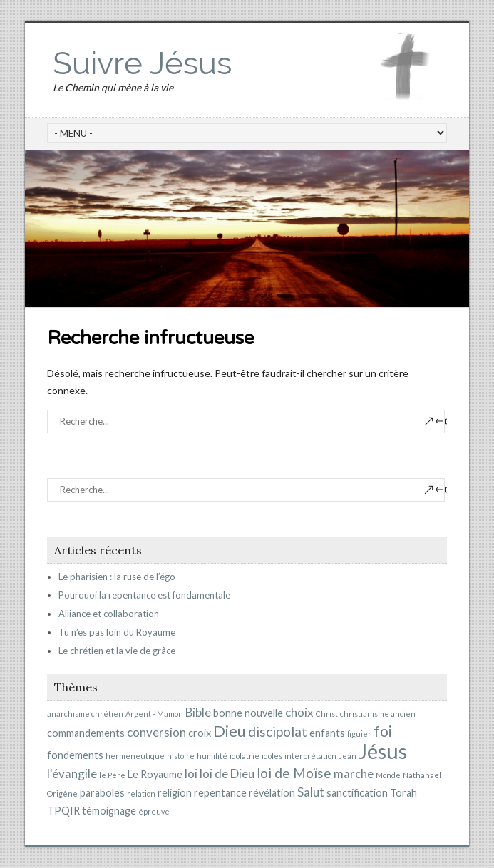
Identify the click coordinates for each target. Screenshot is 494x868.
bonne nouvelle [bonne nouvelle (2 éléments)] (248, 713)
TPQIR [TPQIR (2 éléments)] (63, 811)
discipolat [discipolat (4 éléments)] (278, 732)
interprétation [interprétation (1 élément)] (310, 756)
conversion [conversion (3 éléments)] (156, 732)
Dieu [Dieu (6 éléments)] (230, 731)
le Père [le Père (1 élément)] (112, 775)
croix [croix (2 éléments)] (200, 733)
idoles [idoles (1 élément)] (272, 756)
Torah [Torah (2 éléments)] (403, 793)
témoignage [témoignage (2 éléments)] (109, 811)
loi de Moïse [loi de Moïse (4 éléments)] (294, 773)
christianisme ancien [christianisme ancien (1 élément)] (378, 714)
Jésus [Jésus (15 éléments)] (383, 751)
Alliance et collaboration (109, 614)
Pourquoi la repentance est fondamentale (144, 595)
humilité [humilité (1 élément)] (212, 756)
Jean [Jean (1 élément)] (348, 756)
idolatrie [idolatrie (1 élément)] (245, 756)
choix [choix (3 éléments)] (299, 712)
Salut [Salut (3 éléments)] (311, 792)
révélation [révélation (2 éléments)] (272, 793)
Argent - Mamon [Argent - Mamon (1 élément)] (154, 714)
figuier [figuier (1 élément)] (359, 734)
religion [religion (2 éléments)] (175, 793)
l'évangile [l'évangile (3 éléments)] (72, 774)
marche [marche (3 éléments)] (354, 774)
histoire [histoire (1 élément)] (181, 756)
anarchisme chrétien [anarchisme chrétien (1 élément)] (85, 714)
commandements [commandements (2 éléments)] (86, 733)
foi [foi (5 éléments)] (383, 731)
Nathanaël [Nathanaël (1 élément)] (422, 775)
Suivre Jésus (142, 63)
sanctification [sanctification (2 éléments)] (357, 793)
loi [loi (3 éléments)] (191, 774)
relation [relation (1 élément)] (141, 794)
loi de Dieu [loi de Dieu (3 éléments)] (227, 774)
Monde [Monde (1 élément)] (388, 775)
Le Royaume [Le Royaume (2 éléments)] (155, 774)
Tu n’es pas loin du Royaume (117, 632)
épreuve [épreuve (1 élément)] (154, 811)
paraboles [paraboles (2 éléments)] (102, 793)
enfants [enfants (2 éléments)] (327, 733)
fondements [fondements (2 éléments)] (75, 755)
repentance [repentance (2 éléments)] (220, 793)
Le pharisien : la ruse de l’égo (117, 577)
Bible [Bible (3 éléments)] (198, 712)
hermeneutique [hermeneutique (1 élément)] (135, 756)
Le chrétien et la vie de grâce (117, 651)
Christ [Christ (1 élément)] (327, 714)
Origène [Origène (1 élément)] (62, 794)
